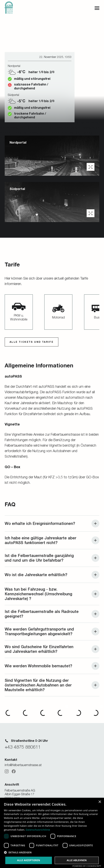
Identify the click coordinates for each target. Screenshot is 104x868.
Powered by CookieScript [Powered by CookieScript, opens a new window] (87, 866)
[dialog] (52, 833)
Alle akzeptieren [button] (29, 860)
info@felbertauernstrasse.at (23, 765)
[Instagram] (7, 771)
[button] (91, 167)
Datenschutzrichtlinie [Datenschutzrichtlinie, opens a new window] (38, 830)
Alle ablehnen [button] (77, 860)
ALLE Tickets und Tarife (32, 342)
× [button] (100, 802)
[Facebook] (14, 771)
